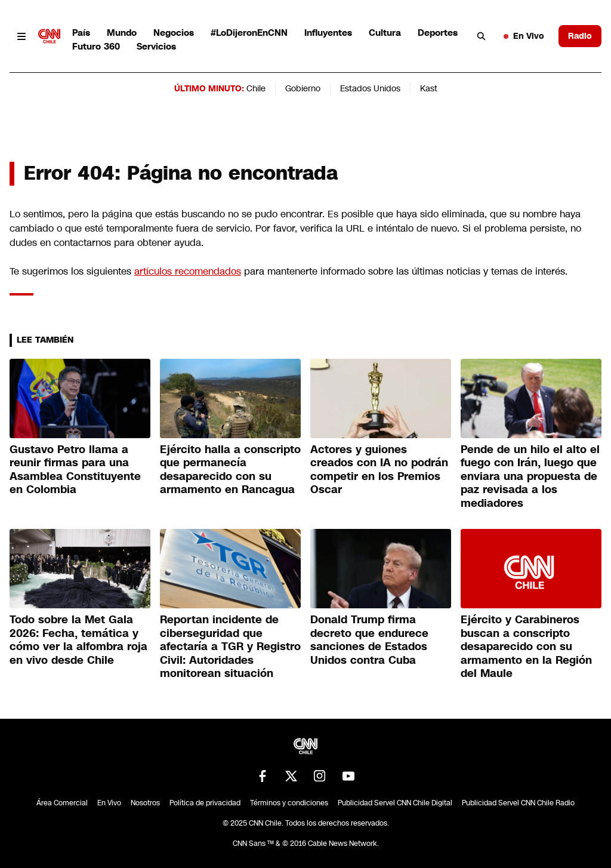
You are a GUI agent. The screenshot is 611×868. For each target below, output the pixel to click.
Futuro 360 (96, 46)
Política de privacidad (205, 803)
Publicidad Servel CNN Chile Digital (395, 803)
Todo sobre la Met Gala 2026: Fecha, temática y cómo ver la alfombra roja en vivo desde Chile (78, 640)
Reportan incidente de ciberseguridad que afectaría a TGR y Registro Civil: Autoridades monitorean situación (230, 647)
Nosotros (145, 803)
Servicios (156, 46)
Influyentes (328, 33)
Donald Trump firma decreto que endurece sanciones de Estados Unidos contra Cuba (369, 640)
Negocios (174, 33)
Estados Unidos (370, 88)
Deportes (438, 33)
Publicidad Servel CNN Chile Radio (518, 803)
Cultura (385, 33)
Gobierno (303, 88)
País (81, 33)
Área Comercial (62, 803)
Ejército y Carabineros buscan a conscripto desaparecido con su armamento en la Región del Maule (526, 647)
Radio (580, 36)
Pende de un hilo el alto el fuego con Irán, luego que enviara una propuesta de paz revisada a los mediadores (530, 476)
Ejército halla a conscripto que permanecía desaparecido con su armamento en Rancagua (230, 470)
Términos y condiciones (289, 803)
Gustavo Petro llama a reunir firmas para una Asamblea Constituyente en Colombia (75, 470)
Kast (429, 88)
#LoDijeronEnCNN (249, 33)
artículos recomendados (188, 271)
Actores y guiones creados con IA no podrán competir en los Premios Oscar (379, 470)
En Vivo (524, 36)
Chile (256, 88)
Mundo (122, 33)
